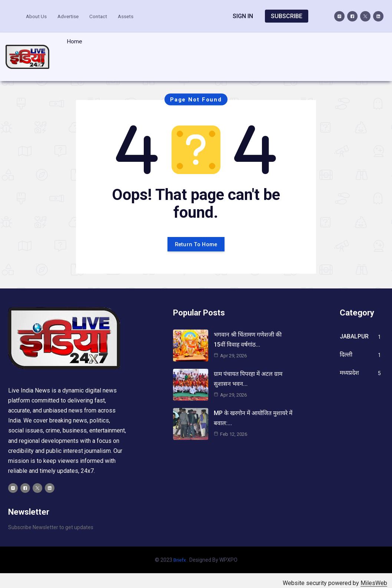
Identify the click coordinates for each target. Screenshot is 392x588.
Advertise (72, 16)
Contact (103, 16)
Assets (132, 16)
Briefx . (181, 555)
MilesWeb (374, 578)
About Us (39, 16)
